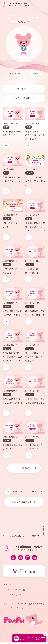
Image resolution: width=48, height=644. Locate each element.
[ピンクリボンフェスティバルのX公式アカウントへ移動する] (13, 558)
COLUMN (36, 74)
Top (4, 74)
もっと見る (24, 468)
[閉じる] (45, 634)
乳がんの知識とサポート (19, 74)
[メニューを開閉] (43, 5)
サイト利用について (12, 595)
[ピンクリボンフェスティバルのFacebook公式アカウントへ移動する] (20, 558)
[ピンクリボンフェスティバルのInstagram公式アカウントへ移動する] (28, 558)
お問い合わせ (10, 584)
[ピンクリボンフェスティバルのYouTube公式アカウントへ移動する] (35, 558)
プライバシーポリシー (13, 590)
